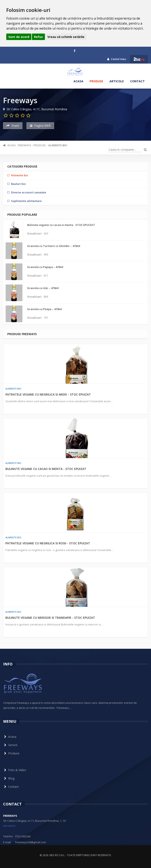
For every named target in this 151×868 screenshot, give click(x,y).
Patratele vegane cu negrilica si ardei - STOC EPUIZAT (48, 394)
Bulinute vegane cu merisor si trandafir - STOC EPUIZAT (50, 618)
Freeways (25, 145)
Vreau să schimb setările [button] (66, 37)
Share (13, 126)
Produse (96, 81)
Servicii (10, 745)
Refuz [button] (38, 37)
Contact (137, 81)
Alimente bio (58, 145)
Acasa (78, 81)
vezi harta (9, 826)
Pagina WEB (40, 126)
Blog (9, 778)
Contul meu (117, 59)
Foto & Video (15, 770)
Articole (117, 81)
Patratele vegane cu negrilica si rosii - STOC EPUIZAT (48, 543)
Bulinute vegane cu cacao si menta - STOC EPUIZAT (46, 469)
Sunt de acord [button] (19, 37)
